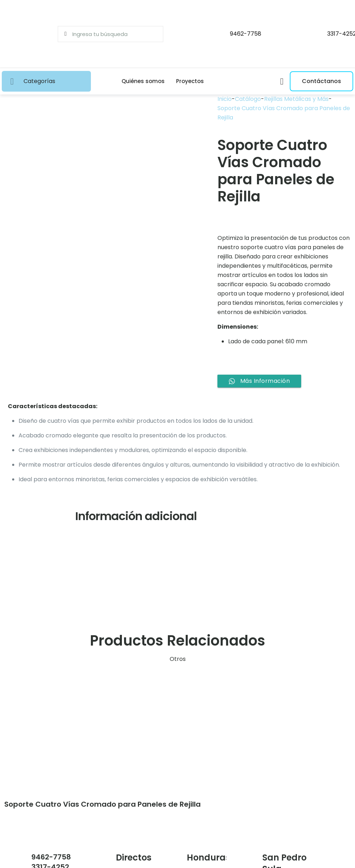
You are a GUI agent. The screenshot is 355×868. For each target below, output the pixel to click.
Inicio (225, 99)
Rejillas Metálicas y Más (296, 99)
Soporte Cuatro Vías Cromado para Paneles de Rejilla (284, 113)
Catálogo (248, 99)
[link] (58, 730)
